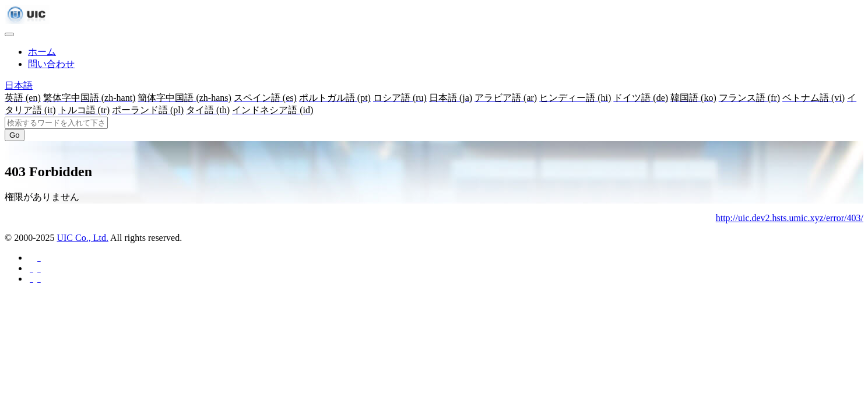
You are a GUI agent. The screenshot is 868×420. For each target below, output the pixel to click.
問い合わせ (51, 64)
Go (15, 135)
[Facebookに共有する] (38, 258)
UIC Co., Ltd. (82, 238)
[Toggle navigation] (9, 34)
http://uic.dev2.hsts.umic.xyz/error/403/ (790, 218)
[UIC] (27, 21)
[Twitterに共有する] (38, 268)
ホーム (42, 52)
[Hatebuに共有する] (38, 279)
